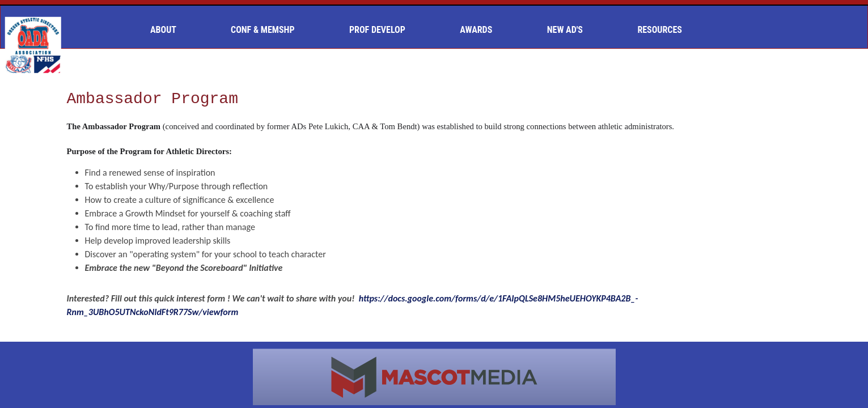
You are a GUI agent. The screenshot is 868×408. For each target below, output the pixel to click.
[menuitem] (168, 30)
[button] (168, 30)
